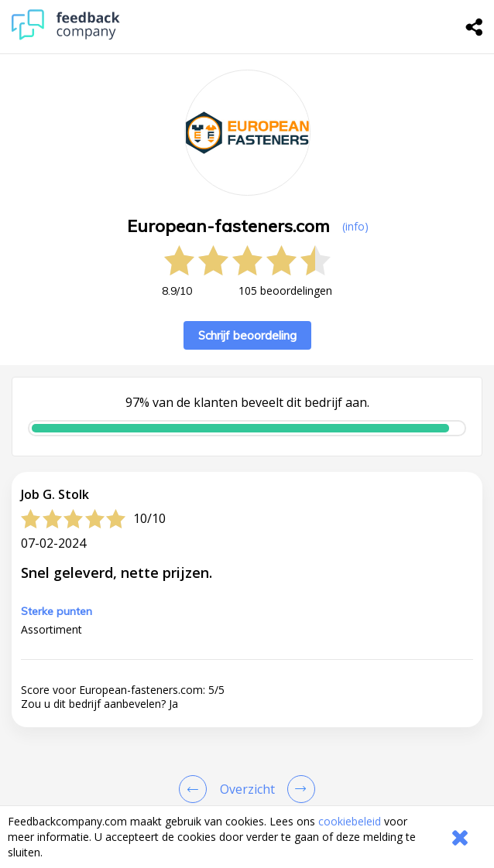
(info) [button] (355, 226)
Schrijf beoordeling (247, 335)
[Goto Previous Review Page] (196, 789)
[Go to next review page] (298, 789)
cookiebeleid (350, 821)
